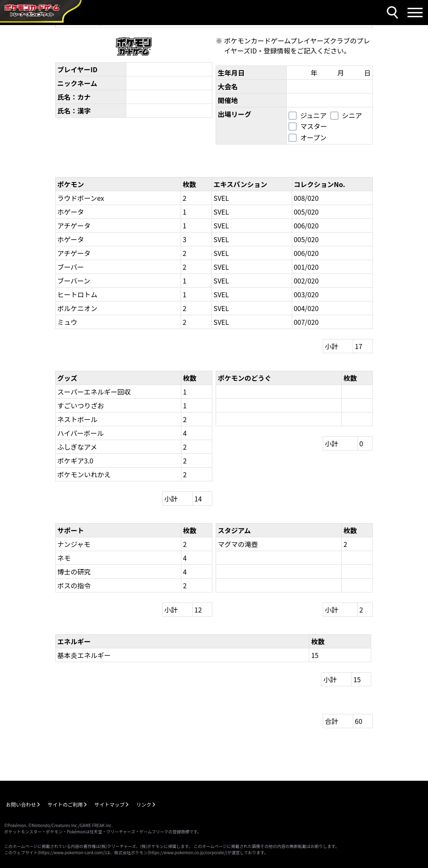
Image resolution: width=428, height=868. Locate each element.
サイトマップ (110, 804)
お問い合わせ (21, 804)
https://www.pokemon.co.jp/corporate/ (188, 852)
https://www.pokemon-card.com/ (71, 852)
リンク (144, 804)
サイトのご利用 (65, 804)
